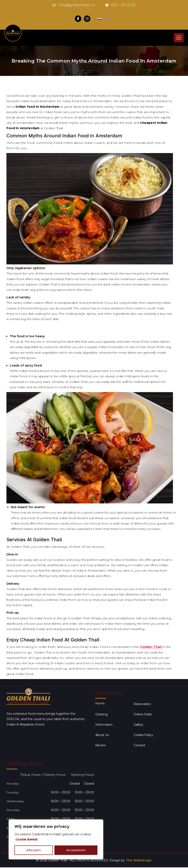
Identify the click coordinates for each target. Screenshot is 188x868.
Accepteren (76, 850)
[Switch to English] (108, 19)
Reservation (142, 704)
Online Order (143, 714)
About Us (102, 735)
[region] (56, 839)
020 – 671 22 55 (123, 5)
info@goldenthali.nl (76, 5)
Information (104, 725)
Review (101, 745)
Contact (139, 745)
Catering (102, 714)
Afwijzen (33, 850)
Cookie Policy (143, 735)
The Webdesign (139, 860)
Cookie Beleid (27, 839)
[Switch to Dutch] (99, 19)
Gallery (138, 725)
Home (100, 703)
